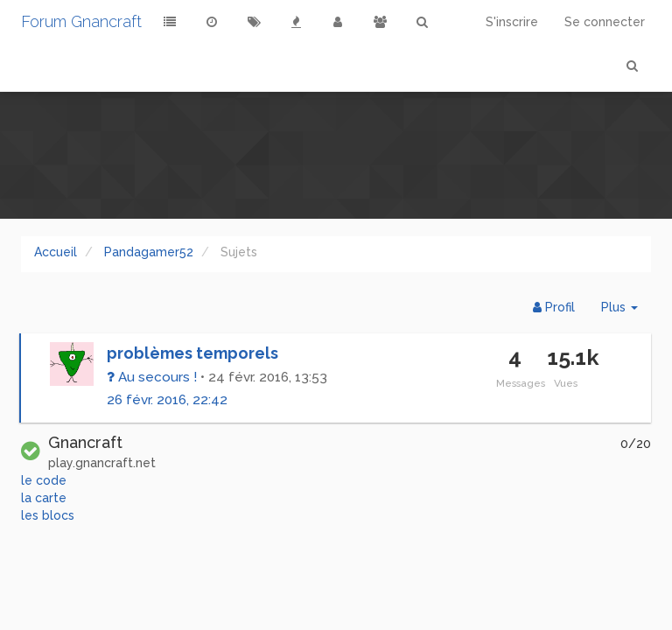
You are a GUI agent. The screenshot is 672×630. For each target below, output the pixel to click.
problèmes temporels (192, 353)
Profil (554, 307)
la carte (44, 498)
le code (44, 480)
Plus (626, 311)
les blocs (48, 515)
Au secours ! (152, 377)
